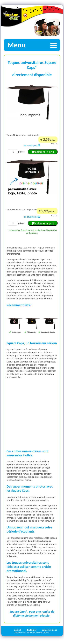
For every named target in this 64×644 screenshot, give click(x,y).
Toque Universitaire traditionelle (23, 135)
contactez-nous (49, 630)
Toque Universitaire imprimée (22, 209)
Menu (34, 45)
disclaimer (31, 630)
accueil (17, 630)
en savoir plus (32, 145)
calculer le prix (43, 152)
